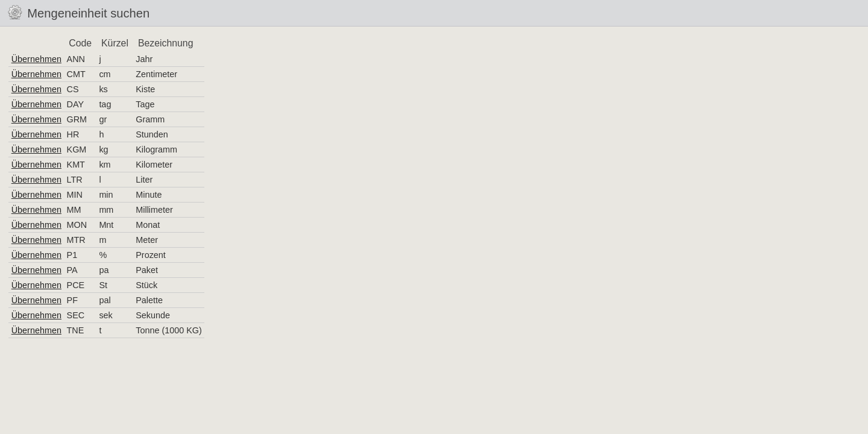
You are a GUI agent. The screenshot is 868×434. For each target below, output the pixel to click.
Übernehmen (36, 59)
